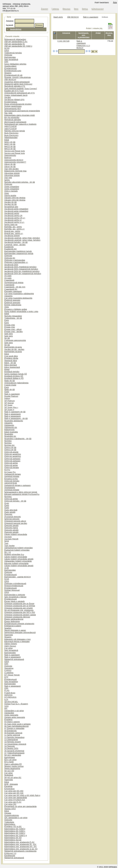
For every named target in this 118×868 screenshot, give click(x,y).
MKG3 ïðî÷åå (10, 147)
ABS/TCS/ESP (11, 126)
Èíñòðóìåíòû (10, 789)
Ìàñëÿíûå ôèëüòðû (12, 519)
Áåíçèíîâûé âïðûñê (12, 173)
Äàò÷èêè (8, 178)
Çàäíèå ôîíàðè (10, 385)
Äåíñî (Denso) (10, 646)
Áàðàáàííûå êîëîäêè (13, 474)
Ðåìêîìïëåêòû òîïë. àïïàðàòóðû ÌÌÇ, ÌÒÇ (20, 844)
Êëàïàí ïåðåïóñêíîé (12, 621)
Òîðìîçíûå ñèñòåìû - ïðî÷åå (15, 501)
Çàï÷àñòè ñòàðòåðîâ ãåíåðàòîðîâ (18, 298)
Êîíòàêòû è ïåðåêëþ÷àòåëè (16, 309)
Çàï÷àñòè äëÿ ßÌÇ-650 (14, 791)
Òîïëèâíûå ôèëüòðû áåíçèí (15, 521)
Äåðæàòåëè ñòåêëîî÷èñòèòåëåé (18, 561)
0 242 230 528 (63, 41)
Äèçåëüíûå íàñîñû (12, 213)
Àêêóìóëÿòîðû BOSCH (14, 160)
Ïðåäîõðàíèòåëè (11, 138)
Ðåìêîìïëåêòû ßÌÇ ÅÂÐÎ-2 (15, 833)
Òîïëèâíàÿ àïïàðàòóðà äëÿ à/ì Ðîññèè (20, 606)
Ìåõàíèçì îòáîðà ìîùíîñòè (14, 766)
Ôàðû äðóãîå (10, 512)
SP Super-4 (9, 410)
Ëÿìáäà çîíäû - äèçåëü (14, 332)
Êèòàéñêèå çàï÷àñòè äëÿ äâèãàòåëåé (21, 806)
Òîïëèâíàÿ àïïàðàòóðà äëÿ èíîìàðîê (19, 608)
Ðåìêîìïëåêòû (10, 824)
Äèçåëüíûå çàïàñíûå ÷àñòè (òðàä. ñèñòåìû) (22, 240)
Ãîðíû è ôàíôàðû (11, 191)
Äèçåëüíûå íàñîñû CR (13, 216)
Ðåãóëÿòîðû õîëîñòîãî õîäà (15, 171)
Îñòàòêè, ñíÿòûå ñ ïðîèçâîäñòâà (18, 77)
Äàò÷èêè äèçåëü (12, 169)
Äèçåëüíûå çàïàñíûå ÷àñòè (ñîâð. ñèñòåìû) (22, 238)
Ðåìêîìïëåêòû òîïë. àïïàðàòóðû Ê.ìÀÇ (19, 842)
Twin (6, 543)
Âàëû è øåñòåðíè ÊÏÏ (13, 764)
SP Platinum (10, 401)
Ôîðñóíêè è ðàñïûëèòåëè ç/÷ (16, 262)
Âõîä (115, 3)
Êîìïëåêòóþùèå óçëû (13, 71)
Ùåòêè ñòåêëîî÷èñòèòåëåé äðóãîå (19, 559)
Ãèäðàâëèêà (10, 488)
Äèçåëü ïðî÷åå (10, 202)
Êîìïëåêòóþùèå (11, 69)
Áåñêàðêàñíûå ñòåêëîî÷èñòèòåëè (19, 548)
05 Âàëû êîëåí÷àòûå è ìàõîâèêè (18, 724)
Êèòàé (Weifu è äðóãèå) (15, 601)
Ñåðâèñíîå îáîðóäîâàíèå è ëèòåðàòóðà (20, 851)
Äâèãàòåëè (9, 713)
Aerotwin (8, 537)
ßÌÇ (6, 708)
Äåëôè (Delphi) (11, 644)
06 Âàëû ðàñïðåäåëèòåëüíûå (17, 726)
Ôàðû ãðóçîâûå (11, 510)
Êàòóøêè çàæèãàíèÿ (13, 291)
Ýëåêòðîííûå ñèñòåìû (13, 53)
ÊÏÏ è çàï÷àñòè (10, 760)
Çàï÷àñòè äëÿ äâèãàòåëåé (16, 798)
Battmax (8, 158)
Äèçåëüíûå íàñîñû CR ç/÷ (15, 218)
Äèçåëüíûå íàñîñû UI (13, 220)
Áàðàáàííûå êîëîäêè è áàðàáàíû (18, 485)
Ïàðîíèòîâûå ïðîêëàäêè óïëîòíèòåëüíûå (20, 633)
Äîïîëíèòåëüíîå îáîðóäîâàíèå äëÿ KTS (20, 93)
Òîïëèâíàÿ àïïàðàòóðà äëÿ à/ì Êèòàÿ (19, 604)
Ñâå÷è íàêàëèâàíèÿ (13, 414)
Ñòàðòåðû (9, 434)
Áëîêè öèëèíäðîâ (11, 715)
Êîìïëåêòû (9, 720)
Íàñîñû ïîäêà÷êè (11, 225)
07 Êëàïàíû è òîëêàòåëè (14, 728)
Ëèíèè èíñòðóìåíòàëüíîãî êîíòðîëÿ (18, 104)
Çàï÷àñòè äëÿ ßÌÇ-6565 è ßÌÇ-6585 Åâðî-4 (22, 795)
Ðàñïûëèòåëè (10, 57)
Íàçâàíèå (10, 25)
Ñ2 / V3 (8, 552)
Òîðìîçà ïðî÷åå (10, 448)
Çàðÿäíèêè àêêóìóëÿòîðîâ (15, 340)
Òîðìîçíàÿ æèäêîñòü (13, 454)
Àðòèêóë (10, 21)
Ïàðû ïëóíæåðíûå (11, 60)
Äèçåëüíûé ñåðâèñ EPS (14, 100)
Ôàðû (7, 392)
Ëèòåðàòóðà (10, 856)
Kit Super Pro (10, 472)
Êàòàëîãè (9, 786)
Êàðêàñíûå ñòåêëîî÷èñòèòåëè (17, 550)
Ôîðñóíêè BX (10, 258)
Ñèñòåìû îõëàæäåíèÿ (13, 316)
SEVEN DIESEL (11, 702)
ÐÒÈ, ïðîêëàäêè (11, 784)
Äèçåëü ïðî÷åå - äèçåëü (14, 349)
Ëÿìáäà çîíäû (10, 325)
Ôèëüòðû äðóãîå (11, 526)
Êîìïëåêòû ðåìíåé (11, 358)
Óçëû (7, 503)
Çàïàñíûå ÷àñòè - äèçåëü (15, 245)
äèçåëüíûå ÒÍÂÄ (11, 265)
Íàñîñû (7, 180)
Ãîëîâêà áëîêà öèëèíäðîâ (15, 717)
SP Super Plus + (11, 407)
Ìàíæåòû (8, 628)
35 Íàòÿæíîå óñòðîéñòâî (14, 751)
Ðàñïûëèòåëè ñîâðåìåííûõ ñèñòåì (18, 251)
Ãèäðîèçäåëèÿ (10, 66)
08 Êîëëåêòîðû (11, 731)
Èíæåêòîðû (9, 247)
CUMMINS (9, 673)
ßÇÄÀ (7, 48)
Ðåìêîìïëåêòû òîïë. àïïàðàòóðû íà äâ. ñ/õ (21, 849)
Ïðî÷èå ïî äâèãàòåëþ (13, 755)
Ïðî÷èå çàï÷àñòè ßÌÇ (13, 778)
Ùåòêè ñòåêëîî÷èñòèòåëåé (16, 534)
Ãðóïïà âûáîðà (10, 196)
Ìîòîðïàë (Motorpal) (12, 590)
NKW (7, 541)
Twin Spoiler (10, 546)
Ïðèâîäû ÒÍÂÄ (10, 809)
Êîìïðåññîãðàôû (11, 102)
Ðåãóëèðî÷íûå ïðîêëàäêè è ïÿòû (18, 639)
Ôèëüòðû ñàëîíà (11, 528)
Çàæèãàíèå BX (11, 289)
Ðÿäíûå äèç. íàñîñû (12, 231)
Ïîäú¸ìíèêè (8, 113)
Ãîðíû (7, 193)
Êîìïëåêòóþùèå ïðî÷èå (13, 75)
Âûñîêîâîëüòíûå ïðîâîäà (14, 283)
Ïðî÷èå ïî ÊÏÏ (9, 771)
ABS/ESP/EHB (11, 483)
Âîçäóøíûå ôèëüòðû (13, 517)
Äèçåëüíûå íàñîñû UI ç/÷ (14, 222)
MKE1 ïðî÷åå (10, 142)
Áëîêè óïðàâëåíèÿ (12, 187)
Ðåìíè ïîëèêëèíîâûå (12, 367)
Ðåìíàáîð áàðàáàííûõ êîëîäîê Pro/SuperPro (22, 494)
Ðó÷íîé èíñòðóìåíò (12, 117)
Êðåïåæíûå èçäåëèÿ (13, 626)
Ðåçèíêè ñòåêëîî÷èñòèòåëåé (17, 563)
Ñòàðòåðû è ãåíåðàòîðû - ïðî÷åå (18, 439)
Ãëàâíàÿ (45, 9)
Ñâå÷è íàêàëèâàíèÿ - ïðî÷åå (16, 418)
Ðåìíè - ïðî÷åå (10, 363)
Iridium (7, 398)
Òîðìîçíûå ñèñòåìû (12, 481)
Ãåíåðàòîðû (9, 425)
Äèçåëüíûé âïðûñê (12, 236)
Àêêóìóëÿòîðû (10, 155)
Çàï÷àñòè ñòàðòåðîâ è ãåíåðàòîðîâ (19, 294)
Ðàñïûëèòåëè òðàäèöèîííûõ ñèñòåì (19, 254)
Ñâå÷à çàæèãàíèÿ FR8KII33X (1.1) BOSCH (83, 44)
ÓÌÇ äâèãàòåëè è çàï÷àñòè (16, 818)
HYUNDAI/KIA (10, 697)
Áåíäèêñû (9, 296)
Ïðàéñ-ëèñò (58, 17)
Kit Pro (7, 470)
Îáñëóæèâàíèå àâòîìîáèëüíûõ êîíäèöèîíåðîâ (22, 111)
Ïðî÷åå (7, 338)
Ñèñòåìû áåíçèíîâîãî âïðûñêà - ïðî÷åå (20, 182)
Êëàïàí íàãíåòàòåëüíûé (14, 619)
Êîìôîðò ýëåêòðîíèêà (13, 305)
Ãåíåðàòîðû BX (11, 427)
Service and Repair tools (15, 151)
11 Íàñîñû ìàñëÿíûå (12, 735)
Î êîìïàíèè (56, 9)
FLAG (7, 690)
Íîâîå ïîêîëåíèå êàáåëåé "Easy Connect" (21, 89)
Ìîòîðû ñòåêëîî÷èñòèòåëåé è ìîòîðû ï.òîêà (21, 311)
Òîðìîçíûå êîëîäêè (12, 468)
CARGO (8, 670)
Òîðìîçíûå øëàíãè (11, 452)
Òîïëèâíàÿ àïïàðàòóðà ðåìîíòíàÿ (17, 617)
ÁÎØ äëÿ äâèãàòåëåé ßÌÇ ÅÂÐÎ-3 (18, 46)
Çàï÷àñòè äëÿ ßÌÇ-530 (14, 793)
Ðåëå (7, 140)
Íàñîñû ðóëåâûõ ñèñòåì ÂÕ (16, 374)
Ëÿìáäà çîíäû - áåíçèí (13, 329)
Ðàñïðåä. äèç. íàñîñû (13, 227)
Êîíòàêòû (67, 9)
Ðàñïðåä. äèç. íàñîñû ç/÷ (15, 229)
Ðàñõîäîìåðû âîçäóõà (13, 347)
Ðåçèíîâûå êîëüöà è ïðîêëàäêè (17, 642)
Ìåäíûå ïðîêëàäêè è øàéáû (15, 630)
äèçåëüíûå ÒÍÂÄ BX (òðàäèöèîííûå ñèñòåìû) (23, 274)
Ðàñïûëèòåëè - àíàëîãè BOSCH (18, 577)
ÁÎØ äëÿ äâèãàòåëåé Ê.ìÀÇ (16, 42)
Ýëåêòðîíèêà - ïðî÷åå (13, 318)
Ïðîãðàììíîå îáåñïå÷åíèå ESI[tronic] (18, 84)
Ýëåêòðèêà (9, 822)
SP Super (9, 405)
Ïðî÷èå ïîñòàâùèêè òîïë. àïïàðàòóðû (19, 610)
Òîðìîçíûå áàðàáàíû (12, 459)
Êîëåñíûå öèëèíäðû (12, 300)
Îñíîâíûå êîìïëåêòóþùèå (14, 586)
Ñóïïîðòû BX (10, 445)
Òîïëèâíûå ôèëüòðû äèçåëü (16, 523)
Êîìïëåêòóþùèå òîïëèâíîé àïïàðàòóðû (19, 624)
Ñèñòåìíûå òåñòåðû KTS (15, 86)
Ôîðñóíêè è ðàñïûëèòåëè (15, 260)
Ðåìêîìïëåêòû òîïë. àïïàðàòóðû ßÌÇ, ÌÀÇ (21, 847)
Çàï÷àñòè (9, 648)
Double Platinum (11, 396)
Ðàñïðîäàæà (10, 757)
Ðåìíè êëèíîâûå (11, 365)
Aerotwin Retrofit (11, 539)
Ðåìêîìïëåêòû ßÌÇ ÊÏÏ (13, 838)
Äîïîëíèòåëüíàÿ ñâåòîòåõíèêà (16, 383)
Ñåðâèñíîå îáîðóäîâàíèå (14, 659)
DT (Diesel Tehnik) (12, 675)
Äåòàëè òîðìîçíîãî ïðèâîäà (15, 198)
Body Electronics (11, 133)
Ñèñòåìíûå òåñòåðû (13, 120)
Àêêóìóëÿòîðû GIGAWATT (15, 162)
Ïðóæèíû (8, 73)
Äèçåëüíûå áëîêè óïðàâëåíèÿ (16, 209)
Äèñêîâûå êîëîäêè (12, 476)
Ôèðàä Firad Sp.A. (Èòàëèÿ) (16, 704)
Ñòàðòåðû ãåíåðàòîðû (14, 421)
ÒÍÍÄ (6, 62)
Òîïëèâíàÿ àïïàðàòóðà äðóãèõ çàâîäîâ (20, 615)
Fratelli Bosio (10, 693)
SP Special (9, 403)
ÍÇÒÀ (7, 579)
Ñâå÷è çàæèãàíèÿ (12, 394)
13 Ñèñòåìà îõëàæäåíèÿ (14, 737)
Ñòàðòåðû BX (10, 436)
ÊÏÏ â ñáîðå (9, 762)
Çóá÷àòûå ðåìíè (11, 356)
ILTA (6, 700)
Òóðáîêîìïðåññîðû (12, 815)
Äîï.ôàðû (8, 276)
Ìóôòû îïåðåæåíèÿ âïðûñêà (15, 64)
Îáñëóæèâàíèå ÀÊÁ (13, 109)
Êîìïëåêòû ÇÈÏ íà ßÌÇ (13, 827)
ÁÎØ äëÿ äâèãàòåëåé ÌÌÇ (15, 44)
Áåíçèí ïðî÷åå (10, 164)
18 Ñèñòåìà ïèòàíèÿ (13, 742)
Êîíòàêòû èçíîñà (11, 479)
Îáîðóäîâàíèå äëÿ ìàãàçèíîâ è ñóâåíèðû (20, 124)
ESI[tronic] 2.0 (10, 853)
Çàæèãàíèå (9, 280)
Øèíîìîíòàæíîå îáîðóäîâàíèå (15, 122)
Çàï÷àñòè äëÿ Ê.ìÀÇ (13, 802)
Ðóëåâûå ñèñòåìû (12, 372)
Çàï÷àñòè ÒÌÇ (10, 804)
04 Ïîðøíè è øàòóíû (12, 722)
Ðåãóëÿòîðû (10, 430)
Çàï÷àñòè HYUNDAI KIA (15, 800)
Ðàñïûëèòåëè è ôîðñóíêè (15, 595)
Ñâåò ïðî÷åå (10, 381)
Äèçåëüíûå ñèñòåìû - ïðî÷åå (16, 242)
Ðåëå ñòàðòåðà (11, 432)
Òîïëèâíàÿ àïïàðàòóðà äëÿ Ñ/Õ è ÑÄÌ (20, 612)
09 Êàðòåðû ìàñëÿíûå (13, 733)
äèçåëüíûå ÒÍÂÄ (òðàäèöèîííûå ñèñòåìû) (21, 269)
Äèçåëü (8, 97)
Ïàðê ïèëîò (9, 334)
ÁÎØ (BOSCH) (10, 80)
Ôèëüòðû (8, 514)
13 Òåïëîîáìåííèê (11, 740)
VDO (7, 706)
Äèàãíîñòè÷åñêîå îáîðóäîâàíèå (17, 82)
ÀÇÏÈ (7, 568)
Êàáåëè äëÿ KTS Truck (14, 91)
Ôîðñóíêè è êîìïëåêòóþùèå (15, 584)
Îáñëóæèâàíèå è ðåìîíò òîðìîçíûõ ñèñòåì (21, 492)
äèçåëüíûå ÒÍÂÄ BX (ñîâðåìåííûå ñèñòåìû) (22, 271)
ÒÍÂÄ (7, 51)
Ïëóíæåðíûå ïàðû (11, 207)
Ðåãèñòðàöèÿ (98, 9)
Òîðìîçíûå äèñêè (11, 463)
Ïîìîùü (76, 9)
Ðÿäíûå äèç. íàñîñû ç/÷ (14, 233)
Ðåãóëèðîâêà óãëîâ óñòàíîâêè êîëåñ (20, 115)
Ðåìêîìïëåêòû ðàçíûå (13, 840)
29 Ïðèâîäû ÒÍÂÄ (11, 748)
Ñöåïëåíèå (9, 775)
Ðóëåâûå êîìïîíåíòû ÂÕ (14, 376)
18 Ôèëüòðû (10, 746)
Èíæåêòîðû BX (11, 249)
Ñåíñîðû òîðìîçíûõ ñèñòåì (15, 131)
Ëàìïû (7, 320)
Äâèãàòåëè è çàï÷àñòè (14, 711)
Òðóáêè (8, 813)
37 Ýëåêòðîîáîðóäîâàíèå (14, 753)
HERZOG (9, 695)
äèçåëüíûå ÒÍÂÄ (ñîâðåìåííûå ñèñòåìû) (21, 267)
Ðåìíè (7, 354)
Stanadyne (9, 668)
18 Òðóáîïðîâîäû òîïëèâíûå (15, 744)
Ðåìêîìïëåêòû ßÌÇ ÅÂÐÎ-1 (15, 831)
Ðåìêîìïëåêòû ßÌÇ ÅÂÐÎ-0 (15, 829)
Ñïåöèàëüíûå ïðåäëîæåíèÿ (15, 39)
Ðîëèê (7, 369)
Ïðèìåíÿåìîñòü (16, 29)
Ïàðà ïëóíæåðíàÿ (11, 682)
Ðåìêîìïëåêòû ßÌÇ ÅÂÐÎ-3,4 (16, 836)
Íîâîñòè (85, 9)
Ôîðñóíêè (8, 55)
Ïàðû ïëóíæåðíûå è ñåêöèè (15, 597)
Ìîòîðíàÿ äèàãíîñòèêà (13, 106)
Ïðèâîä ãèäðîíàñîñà (12, 769)
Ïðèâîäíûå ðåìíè (11, 361)
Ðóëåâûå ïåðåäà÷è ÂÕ (14, 378)
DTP (6, 677)
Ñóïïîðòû (8, 441)
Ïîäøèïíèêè (9, 635)
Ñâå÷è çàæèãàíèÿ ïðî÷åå (15, 412)
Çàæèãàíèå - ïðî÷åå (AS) (15, 287)
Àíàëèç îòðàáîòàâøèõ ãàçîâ (16, 95)
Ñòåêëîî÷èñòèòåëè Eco (14, 554)
